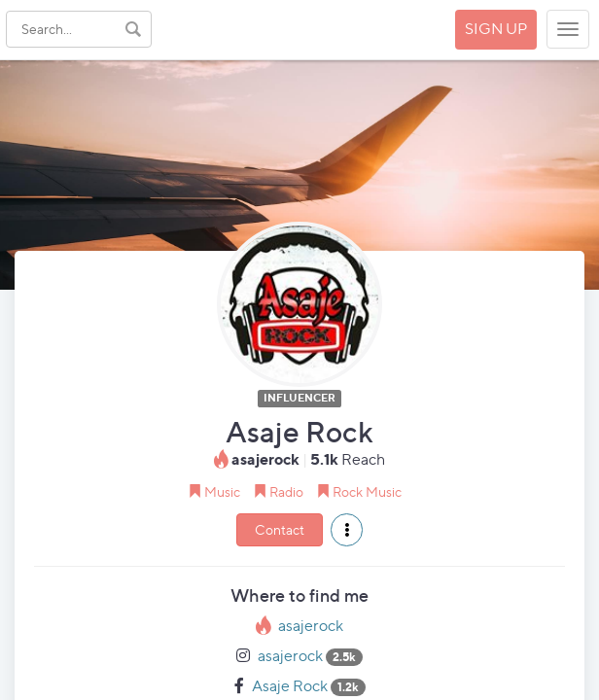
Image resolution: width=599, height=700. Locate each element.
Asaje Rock (290, 686)
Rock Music (367, 491)
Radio (286, 491)
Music (222, 491)
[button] (347, 530)
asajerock (311, 626)
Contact (280, 529)
